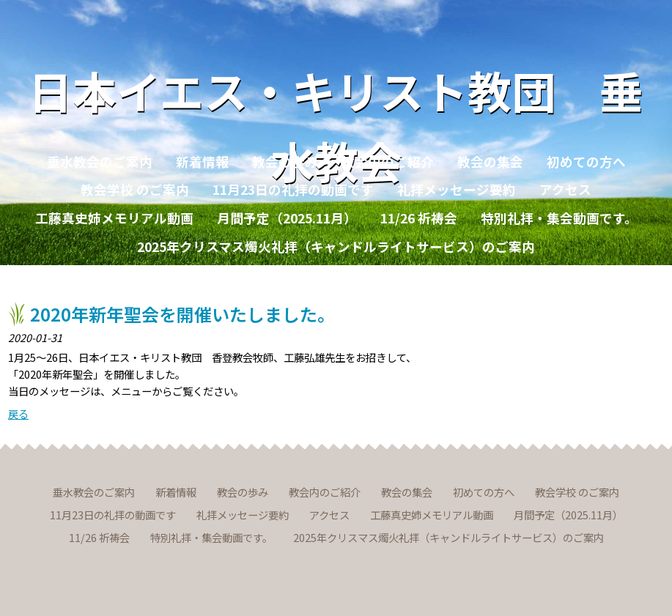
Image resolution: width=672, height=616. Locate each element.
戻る (18, 413)
